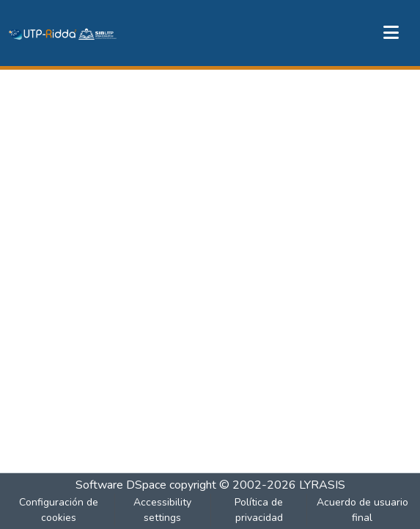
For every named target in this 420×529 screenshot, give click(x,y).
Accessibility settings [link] (162, 510)
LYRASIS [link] (322, 485)
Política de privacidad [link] (259, 510)
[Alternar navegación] (391, 33)
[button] (63, 33)
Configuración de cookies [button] (59, 510)
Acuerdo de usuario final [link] (362, 510)
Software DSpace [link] (121, 485)
